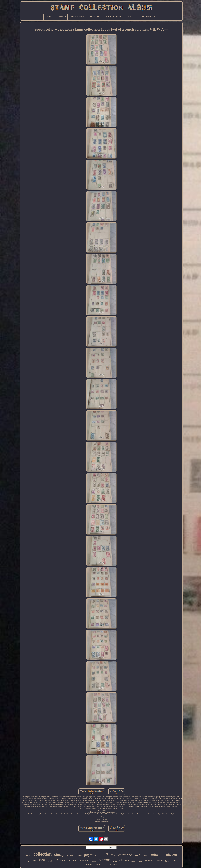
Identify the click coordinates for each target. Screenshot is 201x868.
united (28, 856)
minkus (89, 864)
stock (105, 865)
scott (42, 860)
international (113, 864)
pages (88, 855)
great (115, 861)
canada (149, 861)
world (138, 855)
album (172, 854)
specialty (51, 861)
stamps (105, 860)
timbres (159, 861)
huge (141, 861)
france (61, 860)
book (27, 861)
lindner (134, 861)
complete (84, 860)
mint (155, 854)
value (98, 864)
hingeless (98, 856)
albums (109, 855)
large (167, 861)
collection (43, 854)
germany (94, 861)
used (175, 860)
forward (71, 855)
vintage (124, 860)
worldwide (125, 855)
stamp (59, 854)
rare (162, 856)
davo (34, 861)
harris (146, 856)
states (79, 855)
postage (72, 860)
